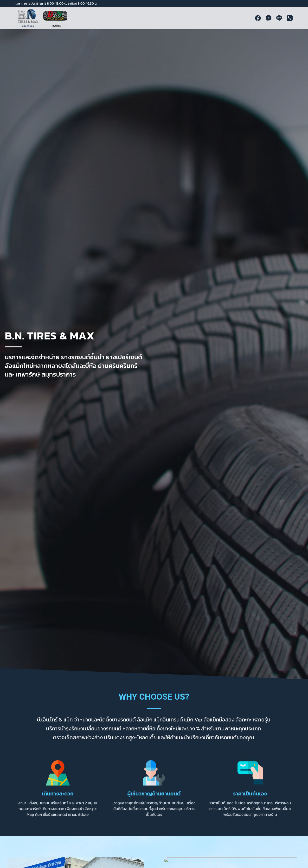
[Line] (279, 18)
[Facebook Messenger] (269, 18)
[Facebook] (258, 18)
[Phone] (290, 18)
